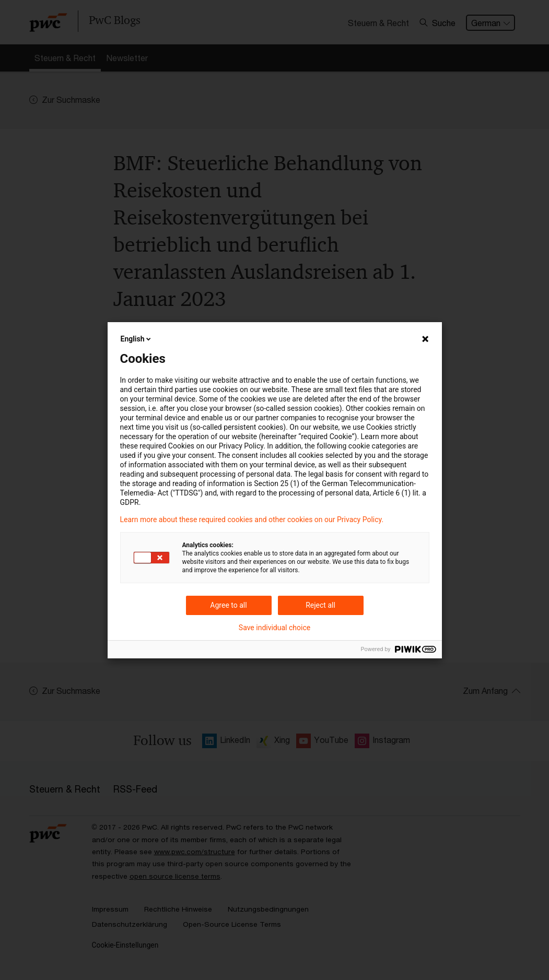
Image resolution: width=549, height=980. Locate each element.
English (137, 339)
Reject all (320, 605)
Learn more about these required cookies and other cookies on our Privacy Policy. (252, 519)
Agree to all (228, 605)
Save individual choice (274, 628)
